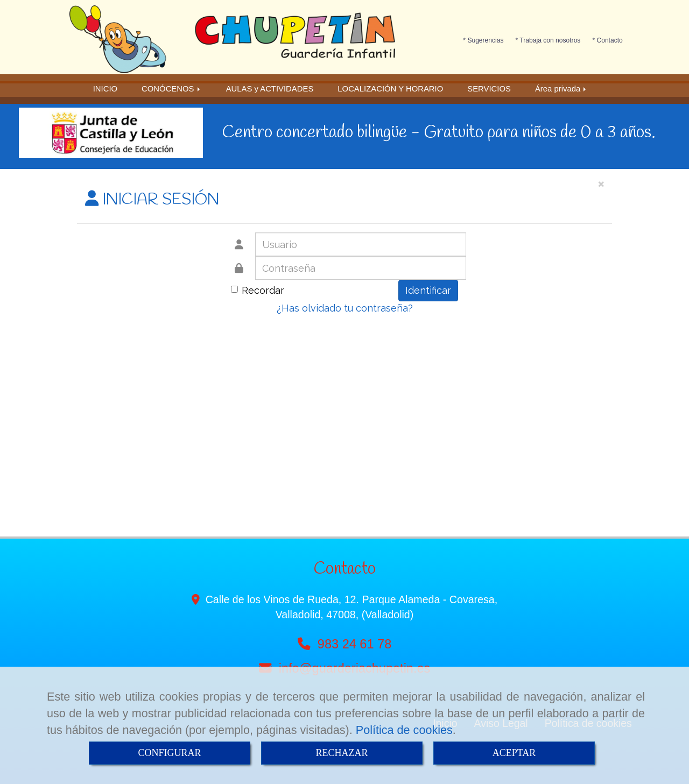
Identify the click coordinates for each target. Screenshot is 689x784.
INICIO (105, 89)
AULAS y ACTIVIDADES (270, 89)
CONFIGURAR (169, 753)
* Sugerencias (483, 40)
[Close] (601, 183)
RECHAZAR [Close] (342, 753)
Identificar (428, 290)
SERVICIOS (489, 89)
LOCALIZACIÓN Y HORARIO (390, 89)
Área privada (561, 89)
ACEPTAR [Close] (514, 753)
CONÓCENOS (172, 89)
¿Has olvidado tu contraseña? (345, 308)
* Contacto (607, 40)
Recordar (258, 290)
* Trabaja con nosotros (548, 40)
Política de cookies (404, 730)
